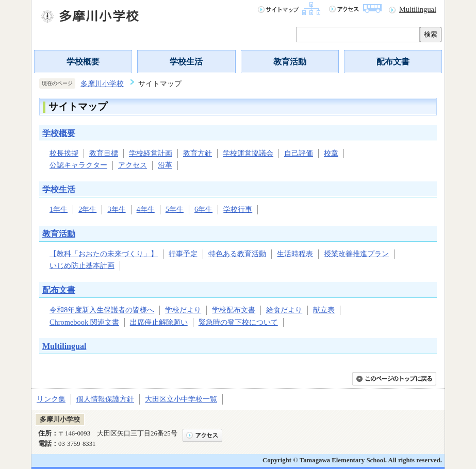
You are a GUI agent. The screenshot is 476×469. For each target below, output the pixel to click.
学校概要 (83, 62)
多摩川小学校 (102, 83)
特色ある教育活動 (237, 254)
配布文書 (393, 62)
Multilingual (418, 9)
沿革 (165, 165)
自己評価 (299, 153)
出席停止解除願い (159, 322)
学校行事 (238, 209)
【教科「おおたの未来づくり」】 (104, 254)
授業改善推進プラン (356, 254)
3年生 (116, 209)
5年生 (175, 209)
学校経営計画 (151, 153)
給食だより (284, 310)
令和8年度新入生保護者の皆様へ (102, 310)
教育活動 (290, 62)
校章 (331, 153)
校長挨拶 (64, 153)
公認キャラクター (78, 165)
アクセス (133, 165)
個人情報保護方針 (105, 399)
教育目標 (104, 153)
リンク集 (51, 399)
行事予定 (183, 254)
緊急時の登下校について (238, 322)
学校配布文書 (234, 310)
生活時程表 (295, 254)
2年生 (87, 209)
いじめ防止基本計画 (82, 265)
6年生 (203, 209)
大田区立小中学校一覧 (181, 399)
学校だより (183, 310)
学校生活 (186, 62)
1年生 (59, 209)
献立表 (324, 310)
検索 (431, 34)
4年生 (146, 209)
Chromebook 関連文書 (84, 322)
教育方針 (198, 153)
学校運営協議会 (248, 153)
